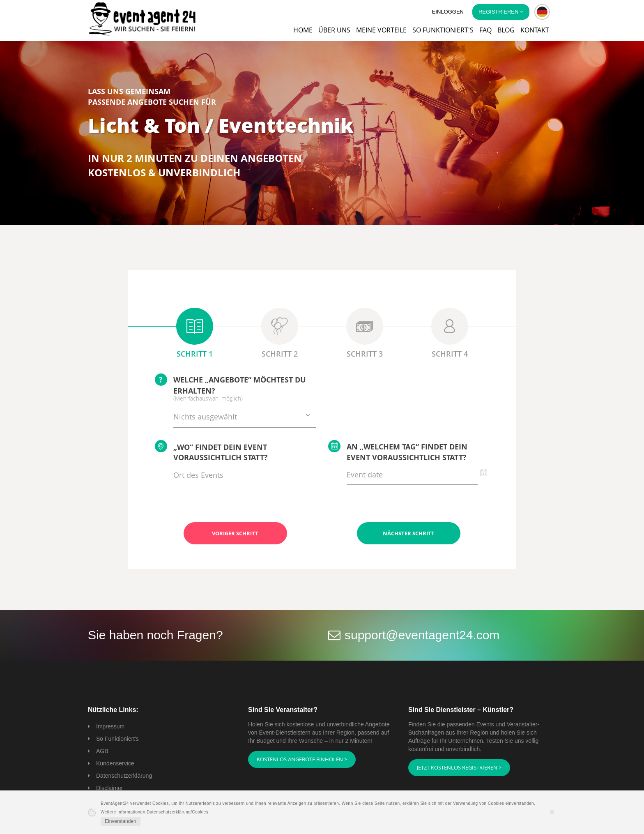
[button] (542, 12)
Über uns (334, 30)
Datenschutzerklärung (124, 776)
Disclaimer (109, 788)
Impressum (110, 726)
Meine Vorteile (381, 30)
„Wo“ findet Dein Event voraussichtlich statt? (211, 451)
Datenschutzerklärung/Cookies (177, 812)
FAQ (485, 30)
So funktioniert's (443, 30)
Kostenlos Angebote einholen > (302, 759)
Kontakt (535, 30)
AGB (102, 751)
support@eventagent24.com (422, 635)
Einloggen (448, 12)
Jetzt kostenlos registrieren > (459, 767)
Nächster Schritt (409, 533)
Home (303, 30)
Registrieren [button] (501, 12)
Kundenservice (115, 763)
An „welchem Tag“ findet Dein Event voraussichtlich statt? (398, 451)
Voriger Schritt (235, 533)
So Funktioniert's (117, 739)
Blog (506, 30)
